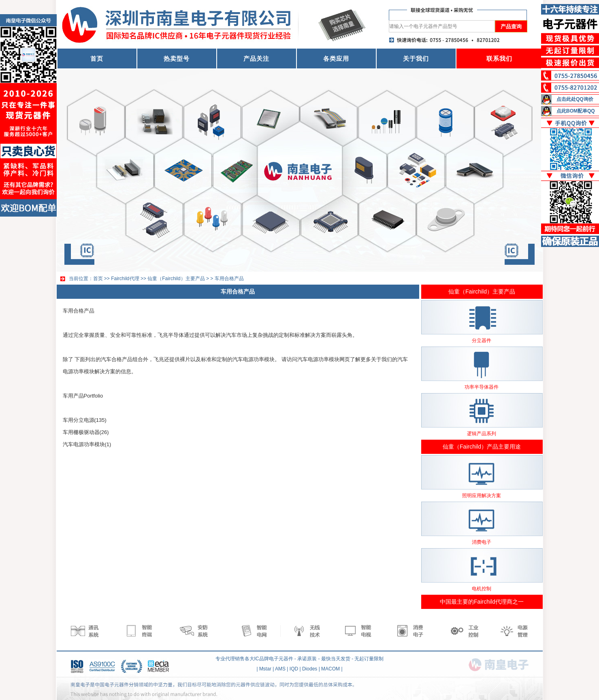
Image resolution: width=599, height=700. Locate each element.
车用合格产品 (229, 279)
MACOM (330, 669)
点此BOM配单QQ (576, 111)
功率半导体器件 (482, 387)
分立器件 (482, 340)
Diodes (310, 669)
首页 (97, 59)
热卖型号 (177, 59)
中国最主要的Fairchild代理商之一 (482, 602)
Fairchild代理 (125, 279)
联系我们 (499, 59)
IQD (294, 669)
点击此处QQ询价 (575, 99)
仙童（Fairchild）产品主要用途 (482, 447)
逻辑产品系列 (482, 434)
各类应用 (336, 59)
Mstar (265, 669)
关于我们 (416, 59)
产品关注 (256, 59)
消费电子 (482, 542)
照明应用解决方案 (482, 496)
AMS (280, 669)
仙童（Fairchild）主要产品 (176, 279)
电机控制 (482, 589)
